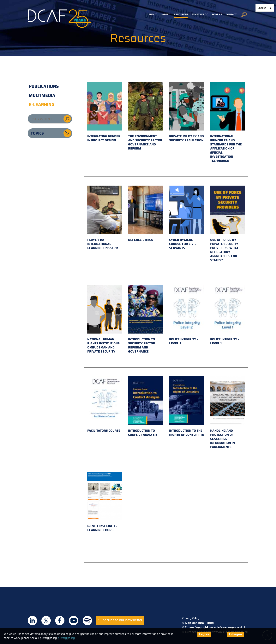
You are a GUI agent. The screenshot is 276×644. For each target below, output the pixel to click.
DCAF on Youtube (74, 621)
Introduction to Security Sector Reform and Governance (146, 319)
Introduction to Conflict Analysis (146, 407)
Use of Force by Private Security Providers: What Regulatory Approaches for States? (228, 224)
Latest (165, 14)
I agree (204, 634)
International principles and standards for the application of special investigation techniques (228, 123)
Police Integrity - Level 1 (228, 315)
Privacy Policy (191, 618)
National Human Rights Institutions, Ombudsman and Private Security (105, 319)
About (153, 14)
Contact (231, 14)
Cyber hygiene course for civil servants (187, 218)
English (262, 8)
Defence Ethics (146, 214)
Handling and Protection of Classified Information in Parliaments (228, 413)
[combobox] (265, 8)
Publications (44, 86)
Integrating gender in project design (105, 112)
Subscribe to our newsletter (120, 620)
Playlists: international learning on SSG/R (105, 218)
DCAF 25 (217, 14)
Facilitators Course (105, 405)
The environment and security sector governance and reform (146, 116)
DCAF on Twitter (46, 621)
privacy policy (66, 638)
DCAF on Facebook (60, 621)
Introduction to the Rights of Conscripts (187, 407)
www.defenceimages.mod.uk (227, 627)
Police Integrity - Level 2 (187, 315)
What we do (200, 14)
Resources (181, 14)
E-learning (42, 105)
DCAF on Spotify (87, 621)
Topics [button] (37, 133)
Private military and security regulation (187, 112)
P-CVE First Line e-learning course (105, 502)
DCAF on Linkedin (32, 621)
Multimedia (42, 96)
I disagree (236, 634)
